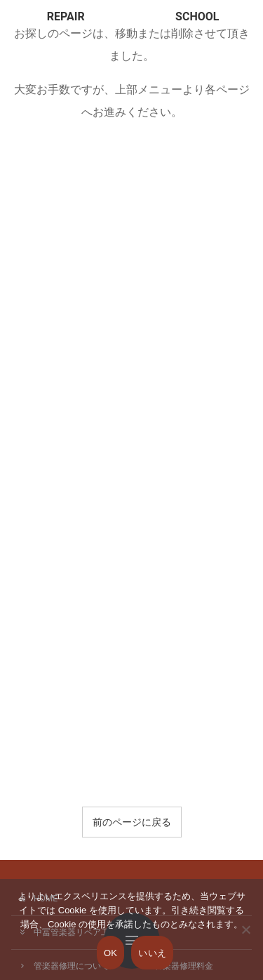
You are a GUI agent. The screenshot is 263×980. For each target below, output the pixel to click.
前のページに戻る (132, 822)
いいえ (152, 953)
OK (110, 953)
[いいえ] (245, 939)
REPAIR (66, 16)
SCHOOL (197, 16)
